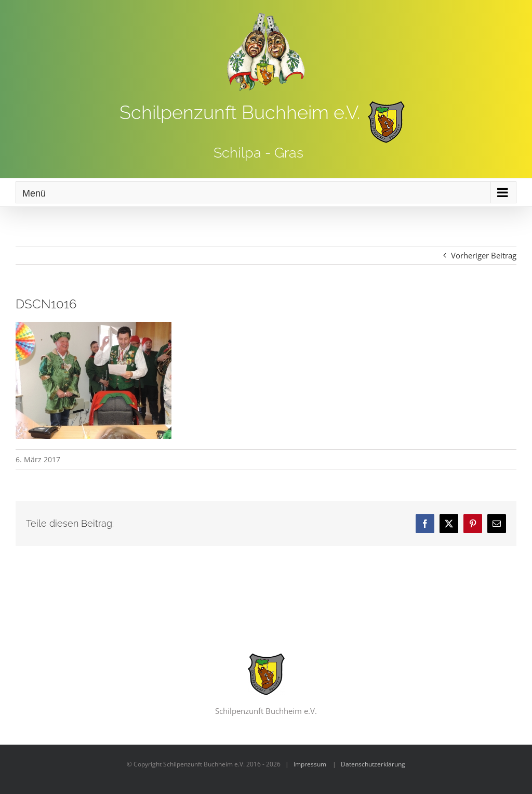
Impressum (310, 764)
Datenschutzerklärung (373, 764)
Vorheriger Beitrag (484, 255)
